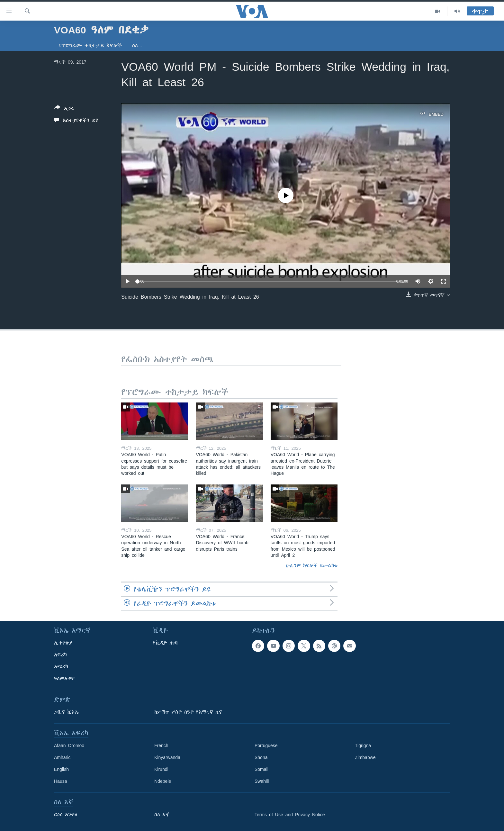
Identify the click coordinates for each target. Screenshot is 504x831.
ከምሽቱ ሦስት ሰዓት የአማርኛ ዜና (188, 712)
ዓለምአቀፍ (64, 679)
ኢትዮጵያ (63, 643)
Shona (261, 757)
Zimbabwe (365, 757)
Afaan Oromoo (69, 745)
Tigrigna (363, 745)
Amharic (62, 757)
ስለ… (137, 46)
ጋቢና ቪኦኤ (66, 712)
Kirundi (161, 769)
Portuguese (266, 745)
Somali (261, 769)
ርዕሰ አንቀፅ (66, 815)
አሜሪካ (61, 667)
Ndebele (163, 781)
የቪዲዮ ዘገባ (165, 643)
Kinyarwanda (167, 757)
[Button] (64, 109)
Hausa (60, 781)
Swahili (262, 781)
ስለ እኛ (162, 815)
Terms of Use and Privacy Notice (290, 815)
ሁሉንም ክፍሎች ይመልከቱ (312, 565)
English (61, 769)
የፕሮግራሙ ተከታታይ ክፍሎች (90, 46)
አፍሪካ (60, 655)
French (161, 745)
